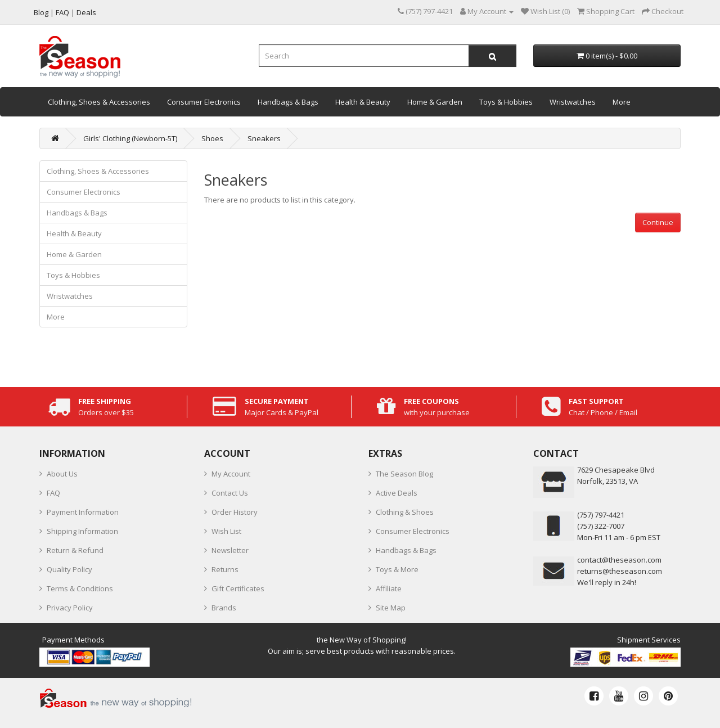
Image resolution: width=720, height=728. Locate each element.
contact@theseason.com (619, 560)
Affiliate (389, 588)
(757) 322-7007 (601, 526)
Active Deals (397, 493)
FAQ (53, 493)
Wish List (226, 531)
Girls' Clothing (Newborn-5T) (130, 138)
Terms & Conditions (80, 588)
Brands (224, 608)
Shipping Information (82, 531)
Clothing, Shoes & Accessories (99, 102)
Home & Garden (435, 102)
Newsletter (230, 550)
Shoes (212, 138)
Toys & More (397, 569)
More (622, 102)
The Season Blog (404, 474)
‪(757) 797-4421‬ (601, 515)
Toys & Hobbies (506, 102)
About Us (62, 474)
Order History (235, 512)
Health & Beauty (363, 102)
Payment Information (83, 512)
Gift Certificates (238, 588)
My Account (231, 474)
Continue (658, 222)
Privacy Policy (70, 608)
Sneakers (264, 138)
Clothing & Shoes (405, 512)
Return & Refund (75, 550)
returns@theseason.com (620, 571)
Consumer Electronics (204, 102)
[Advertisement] (443, 311)
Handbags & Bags (288, 102)
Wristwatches (573, 102)
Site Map (391, 608)
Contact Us (230, 493)
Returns (225, 569)
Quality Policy (69, 569)
